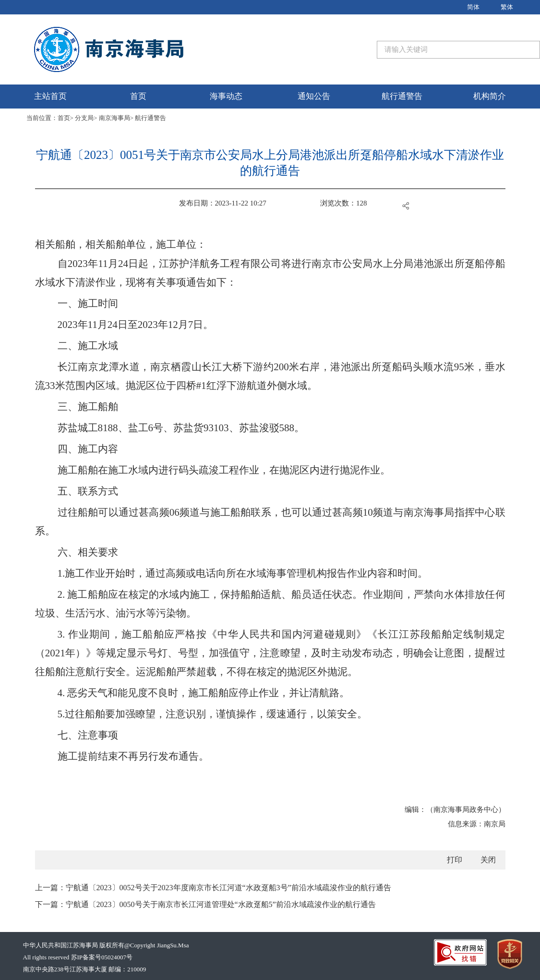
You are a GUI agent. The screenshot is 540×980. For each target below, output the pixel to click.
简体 (473, 7)
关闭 (488, 860)
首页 (138, 96)
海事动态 (226, 96)
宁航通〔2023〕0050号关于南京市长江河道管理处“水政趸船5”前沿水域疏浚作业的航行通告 (221, 904)
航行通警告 (402, 96)
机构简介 (490, 96)
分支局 (84, 118)
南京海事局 (114, 118)
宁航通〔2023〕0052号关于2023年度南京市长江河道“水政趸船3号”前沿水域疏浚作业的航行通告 (228, 888)
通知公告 (314, 96)
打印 (455, 860)
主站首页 (50, 96)
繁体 (507, 7)
